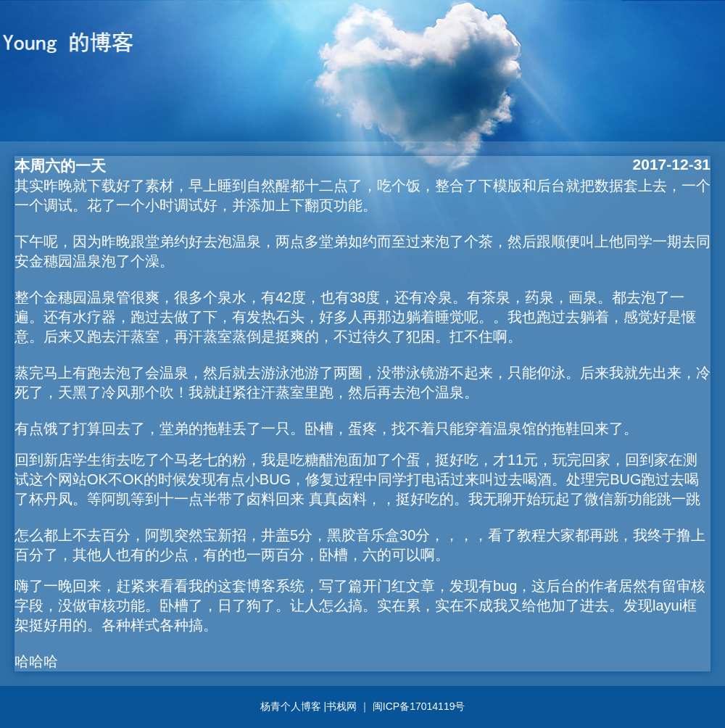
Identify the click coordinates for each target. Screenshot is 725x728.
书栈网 (343, 706)
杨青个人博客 (292, 706)
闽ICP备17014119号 (419, 706)
